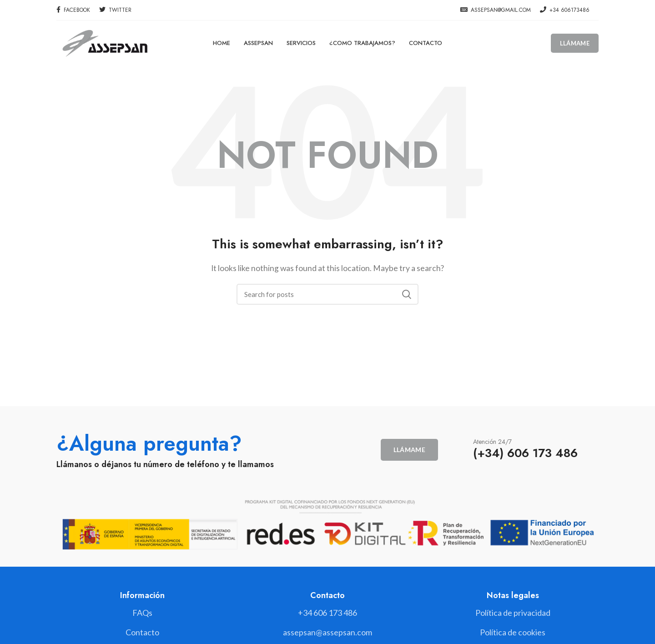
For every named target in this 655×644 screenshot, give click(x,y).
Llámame (575, 43)
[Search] (327, 294)
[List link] (327, 613)
